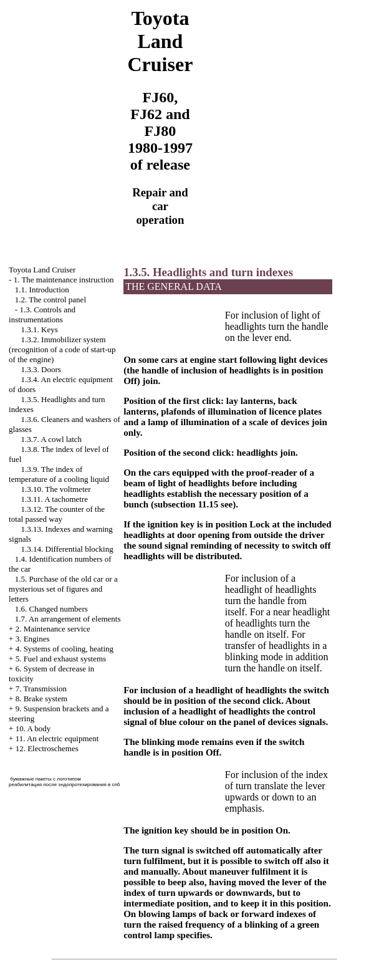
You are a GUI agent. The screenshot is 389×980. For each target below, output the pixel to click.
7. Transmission (41, 689)
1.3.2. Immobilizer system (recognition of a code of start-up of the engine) (62, 349)
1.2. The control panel (50, 300)
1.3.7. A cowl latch (52, 439)
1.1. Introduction (42, 290)
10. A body (33, 728)
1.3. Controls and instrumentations (42, 315)
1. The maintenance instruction (64, 280)
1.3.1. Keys (40, 329)
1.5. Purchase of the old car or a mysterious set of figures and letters (63, 589)
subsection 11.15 (186, 504)
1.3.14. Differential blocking (67, 549)
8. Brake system (41, 699)
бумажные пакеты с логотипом (46, 779)
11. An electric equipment (57, 738)
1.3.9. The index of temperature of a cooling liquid (59, 474)
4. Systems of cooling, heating (65, 649)
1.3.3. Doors (41, 369)
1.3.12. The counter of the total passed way (57, 514)
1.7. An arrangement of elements (68, 619)
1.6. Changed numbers (51, 609)
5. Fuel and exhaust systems (61, 659)
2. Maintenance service (53, 629)
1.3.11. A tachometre (55, 499)
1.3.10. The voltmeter (56, 489)
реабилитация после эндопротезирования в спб (64, 785)
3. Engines (33, 639)
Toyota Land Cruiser (42, 270)
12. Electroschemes (47, 748)
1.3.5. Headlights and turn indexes (208, 272)
